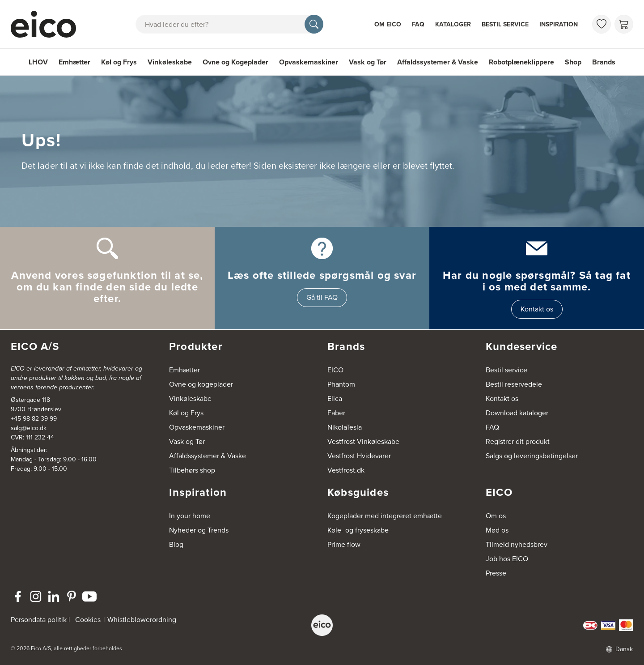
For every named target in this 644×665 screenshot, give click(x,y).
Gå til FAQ (322, 297)
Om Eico (388, 24)
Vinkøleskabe (170, 62)
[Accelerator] (47, 24)
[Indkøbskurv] (624, 24)
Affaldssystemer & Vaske (438, 62)
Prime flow (344, 544)
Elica (335, 399)
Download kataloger (517, 413)
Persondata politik (39, 620)
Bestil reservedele (514, 384)
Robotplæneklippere (521, 62)
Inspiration (559, 24)
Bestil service (505, 24)
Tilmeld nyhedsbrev (517, 544)
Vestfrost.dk (346, 470)
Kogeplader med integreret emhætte (385, 516)
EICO (335, 370)
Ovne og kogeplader (201, 384)
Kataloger (453, 24)
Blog (176, 544)
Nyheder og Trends (199, 530)
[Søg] (314, 24)
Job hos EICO (507, 559)
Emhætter (74, 62)
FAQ (418, 24)
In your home (190, 516)
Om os (496, 516)
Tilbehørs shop (192, 470)
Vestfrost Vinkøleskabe (363, 441)
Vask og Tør (368, 62)
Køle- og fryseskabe (358, 530)
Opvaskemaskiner (309, 62)
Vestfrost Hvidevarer (359, 456)
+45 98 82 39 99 (34, 419)
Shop (573, 62)
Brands (604, 62)
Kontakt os (537, 309)
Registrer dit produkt (518, 441)
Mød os (497, 530)
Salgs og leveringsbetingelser (532, 456)
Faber (336, 413)
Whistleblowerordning (142, 620)
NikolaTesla (345, 427)
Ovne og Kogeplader (235, 62)
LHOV (38, 62)
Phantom (341, 384)
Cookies (88, 620)
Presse (496, 573)
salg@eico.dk (29, 428)
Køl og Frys (119, 62)
